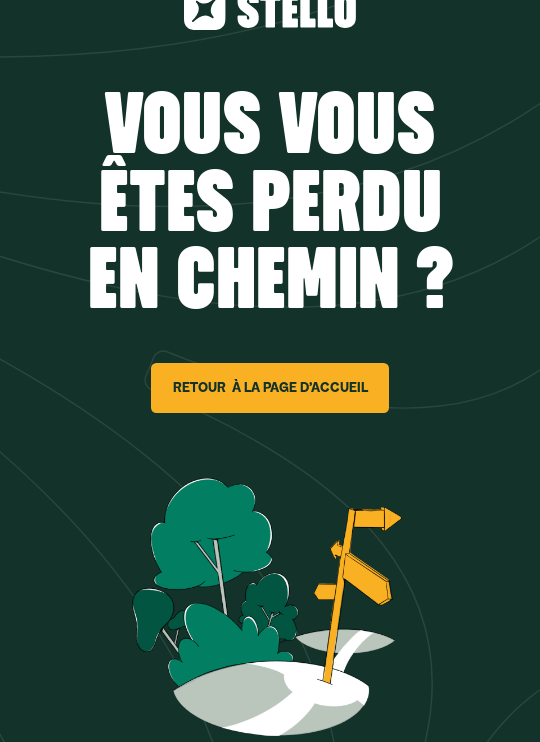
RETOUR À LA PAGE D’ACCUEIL (270, 387)
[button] (55, 720)
